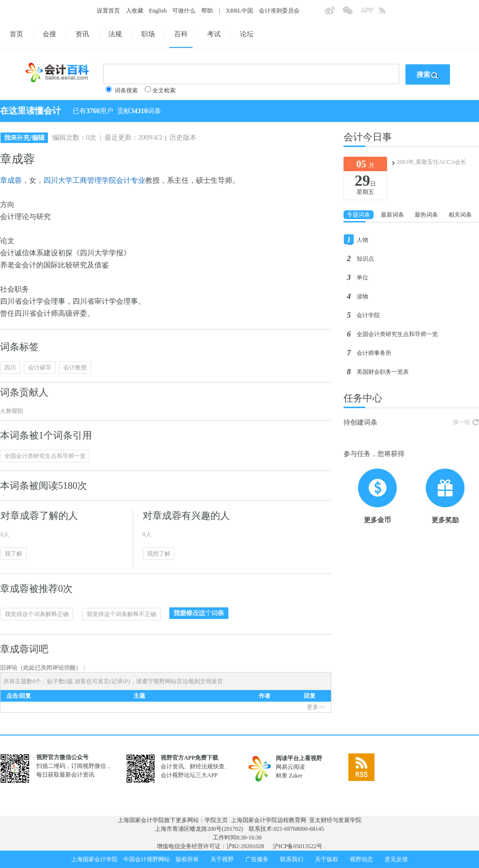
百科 (181, 34)
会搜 (49, 34)
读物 (362, 296)
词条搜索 (126, 90)
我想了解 (159, 554)
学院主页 (216, 820)
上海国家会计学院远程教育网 (269, 820)
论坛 (247, 34)
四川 (10, 368)
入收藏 (135, 11)
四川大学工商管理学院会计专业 (94, 180)
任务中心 (363, 398)
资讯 (82, 34)
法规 (115, 34)
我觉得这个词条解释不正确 (121, 614)
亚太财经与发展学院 (335, 820)
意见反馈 (396, 859)
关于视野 (222, 859)
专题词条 (359, 215)
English (158, 11)
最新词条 (392, 215)
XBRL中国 (239, 11)
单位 (362, 278)
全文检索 (164, 90)
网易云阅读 (290, 767)
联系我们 (292, 859)
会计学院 (368, 315)
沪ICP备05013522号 (298, 846)
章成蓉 (11, 180)
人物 (362, 240)
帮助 (207, 11)
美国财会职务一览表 (383, 372)
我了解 (14, 554)
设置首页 (108, 11)
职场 (148, 34)
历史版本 (183, 138)
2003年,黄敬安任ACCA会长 (432, 162)
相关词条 (460, 215)
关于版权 (327, 859)
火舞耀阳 (12, 411)
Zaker (296, 776)
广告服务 (257, 859)
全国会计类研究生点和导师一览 (45, 456)
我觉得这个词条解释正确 (37, 614)
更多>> (316, 707)
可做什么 (184, 11)
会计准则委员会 (279, 11)
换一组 (462, 422)
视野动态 (361, 859)
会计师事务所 (374, 353)
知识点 (365, 259)
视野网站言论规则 (177, 681)
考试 (214, 34)
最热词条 (426, 215)
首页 (16, 34)
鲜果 (282, 776)
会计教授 (75, 368)
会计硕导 (40, 368)
